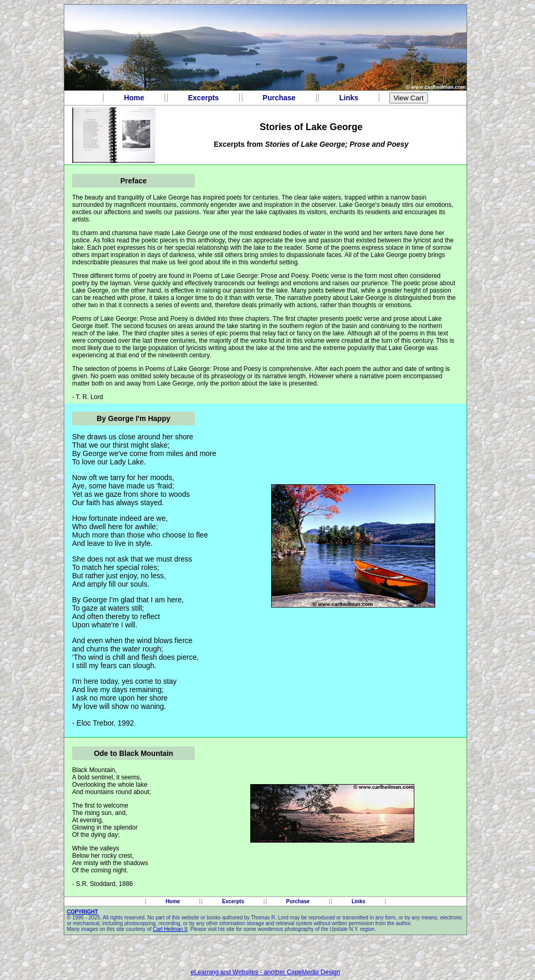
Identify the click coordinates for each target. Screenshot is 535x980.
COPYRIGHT (82, 912)
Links (348, 98)
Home (134, 98)
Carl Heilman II (170, 929)
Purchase (279, 98)
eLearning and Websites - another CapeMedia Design (265, 972)
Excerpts (203, 98)
